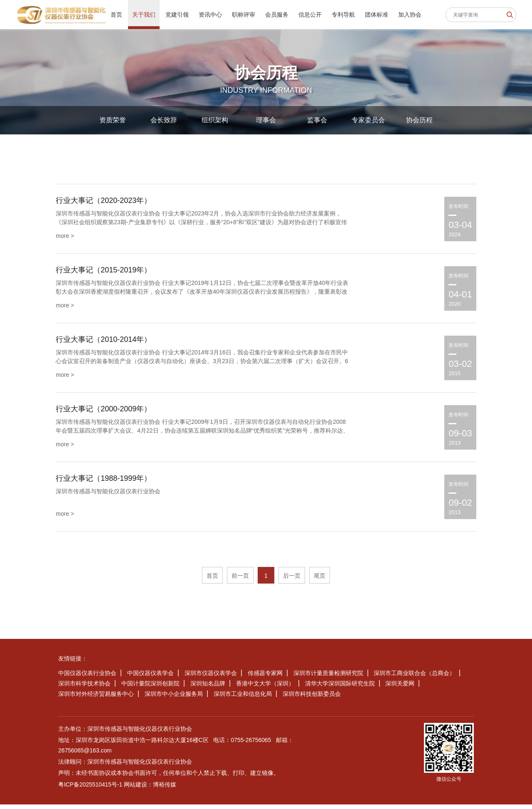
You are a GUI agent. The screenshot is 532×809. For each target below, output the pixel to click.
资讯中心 (210, 15)
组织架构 (215, 120)
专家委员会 (368, 120)
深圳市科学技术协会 (84, 688)
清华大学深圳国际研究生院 (340, 688)
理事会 (266, 120)
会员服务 (277, 15)
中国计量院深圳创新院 (150, 688)
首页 (116, 15)
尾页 (320, 580)
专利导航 (343, 15)
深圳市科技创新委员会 (312, 699)
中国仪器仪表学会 (150, 678)
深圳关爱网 (400, 688)
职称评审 (244, 15)
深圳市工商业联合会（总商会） (414, 678)
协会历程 (419, 120)
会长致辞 (164, 120)
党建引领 (177, 15)
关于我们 (144, 15)
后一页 (292, 580)
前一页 (240, 580)
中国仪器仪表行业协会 (87, 678)
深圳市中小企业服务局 (174, 699)
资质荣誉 (113, 120)
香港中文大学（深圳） (265, 688)
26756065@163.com (85, 755)
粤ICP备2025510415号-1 (91, 789)
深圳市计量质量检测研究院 (328, 678)
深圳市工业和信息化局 (243, 699)
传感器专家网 (265, 678)
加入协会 (410, 15)
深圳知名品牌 (208, 688)
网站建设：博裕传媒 (151, 789)
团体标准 (377, 15)
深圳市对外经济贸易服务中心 (96, 699)
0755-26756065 (251, 745)
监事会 (317, 120)
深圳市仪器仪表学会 (211, 678)
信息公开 (310, 15)
